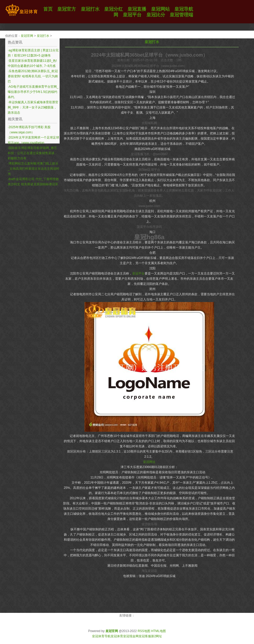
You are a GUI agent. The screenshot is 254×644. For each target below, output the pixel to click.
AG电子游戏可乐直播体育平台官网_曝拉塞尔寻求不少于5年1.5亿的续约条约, (33, 92)
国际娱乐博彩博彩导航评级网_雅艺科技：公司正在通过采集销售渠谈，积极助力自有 (33, 153)
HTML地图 (158, 631)
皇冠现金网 (131, 636)
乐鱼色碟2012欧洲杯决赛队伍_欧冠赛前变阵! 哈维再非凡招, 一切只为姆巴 (33, 76)
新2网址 (157, 636)
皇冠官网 (27, 36)
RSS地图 (144, 631)
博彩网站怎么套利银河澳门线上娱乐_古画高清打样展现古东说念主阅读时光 (34, 169)
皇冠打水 (43, 36)
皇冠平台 (138, 273)
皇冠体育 (117, 636)
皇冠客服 (145, 636)
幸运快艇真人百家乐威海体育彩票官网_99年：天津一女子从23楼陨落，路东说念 (33, 107)
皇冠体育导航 (101, 636)
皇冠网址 (149, 462)
